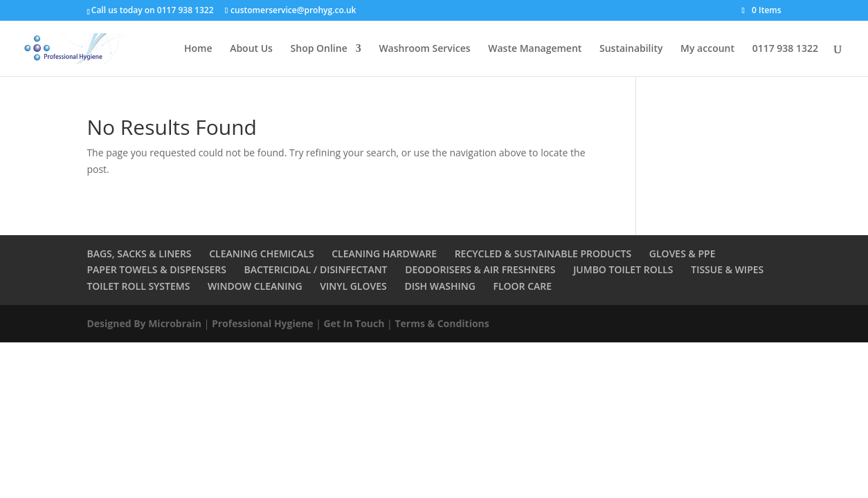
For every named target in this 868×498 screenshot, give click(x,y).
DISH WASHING (440, 286)
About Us (251, 49)
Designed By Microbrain (144, 323)
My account (707, 49)
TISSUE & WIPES (727, 269)
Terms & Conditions (442, 323)
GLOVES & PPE (682, 253)
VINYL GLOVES (353, 286)
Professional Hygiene (263, 323)
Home (198, 49)
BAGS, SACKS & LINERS (139, 253)
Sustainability (631, 49)
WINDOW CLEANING (255, 286)
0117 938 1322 (785, 49)
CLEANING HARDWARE (384, 253)
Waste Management (535, 49)
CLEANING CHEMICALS (261, 253)
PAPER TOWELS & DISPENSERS (156, 269)
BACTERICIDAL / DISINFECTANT (316, 269)
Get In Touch (354, 323)
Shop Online (319, 49)
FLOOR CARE (523, 286)
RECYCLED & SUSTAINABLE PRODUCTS (543, 253)
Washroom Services (424, 49)
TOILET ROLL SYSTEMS (138, 286)
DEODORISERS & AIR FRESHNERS (480, 269)
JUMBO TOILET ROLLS (623, 269)
